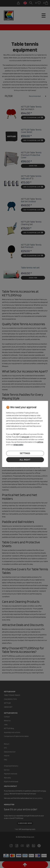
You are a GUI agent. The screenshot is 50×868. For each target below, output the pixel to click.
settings (25, 453)
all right (25, 460)
